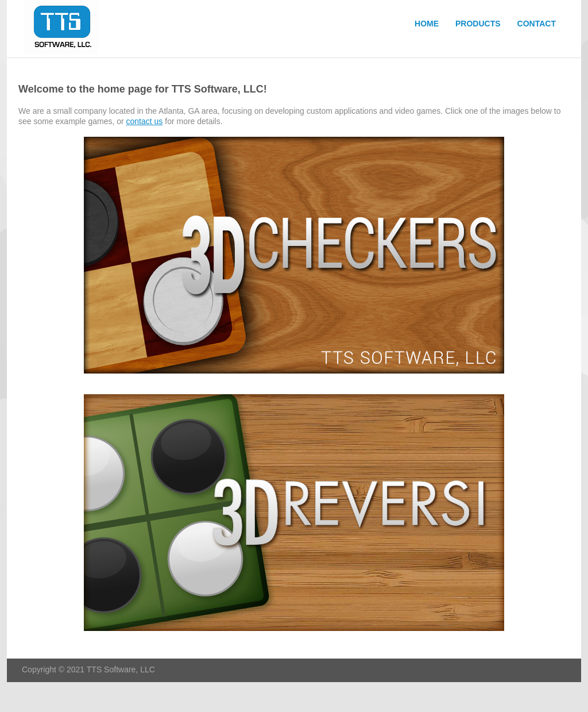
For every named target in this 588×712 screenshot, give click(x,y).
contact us (145, 121)
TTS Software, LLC (64, 29)
